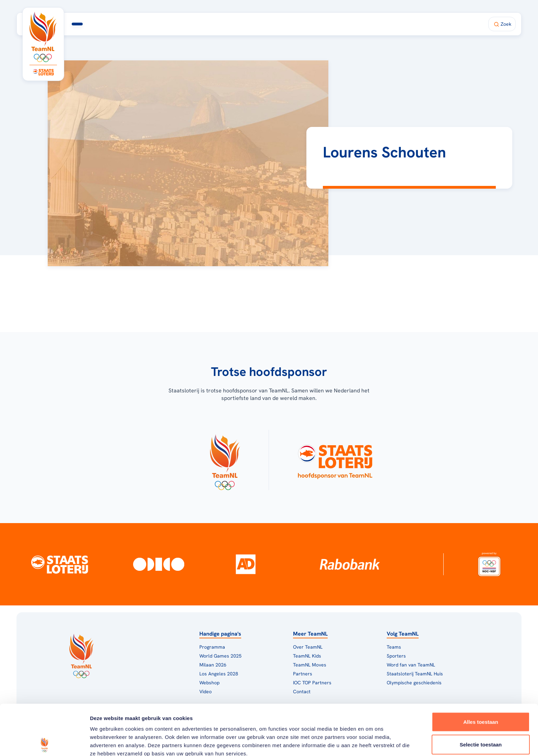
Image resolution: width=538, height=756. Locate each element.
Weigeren (481, 716)
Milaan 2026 (195, 24)
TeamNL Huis (246, 24)
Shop (338, 24)
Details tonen (371, 742)
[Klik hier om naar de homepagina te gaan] (43, 37)
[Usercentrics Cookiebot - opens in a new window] (44, 743)
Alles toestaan (481, 671)
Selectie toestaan (481, 694)
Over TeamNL (308, 647)
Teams (394, 647)
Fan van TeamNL (298, 24)
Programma (148, 24)
